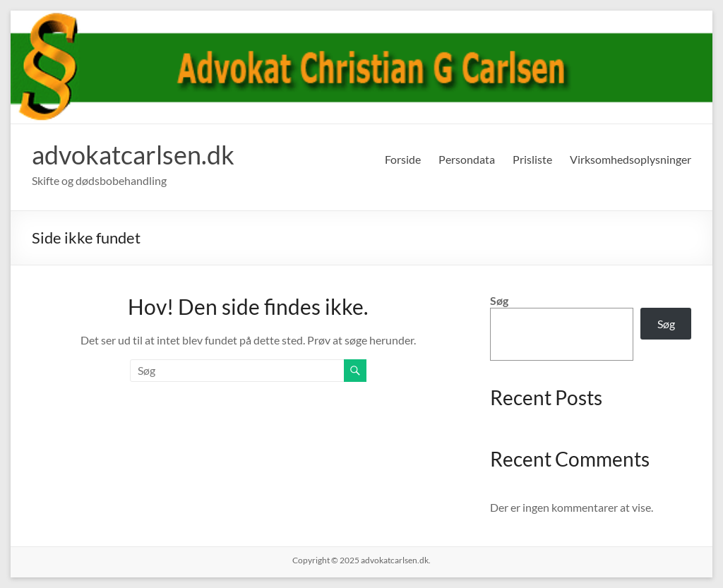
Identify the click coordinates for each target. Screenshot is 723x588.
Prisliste (532, 159)
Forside (403, 159)
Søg (499, 300)
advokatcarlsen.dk (133, 155)
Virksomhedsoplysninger (631, 159)
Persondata (467, 159)
